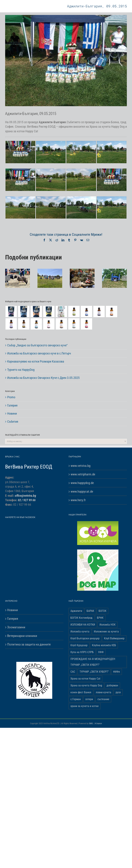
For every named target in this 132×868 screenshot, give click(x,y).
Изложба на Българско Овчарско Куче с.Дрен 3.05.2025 (43, 378)
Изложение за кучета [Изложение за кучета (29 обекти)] (106, 631)
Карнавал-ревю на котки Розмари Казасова (36, 361)
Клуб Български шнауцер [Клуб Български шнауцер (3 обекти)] (85, 638)
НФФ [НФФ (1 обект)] (101, 652)
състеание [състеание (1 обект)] (103, 699)
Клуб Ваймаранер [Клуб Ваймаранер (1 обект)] (114, 638)
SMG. (91, 724)
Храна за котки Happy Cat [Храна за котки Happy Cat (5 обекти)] (85, 679)
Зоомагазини (16, 627)
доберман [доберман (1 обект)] (112, 685)
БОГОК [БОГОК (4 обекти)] (103, 611)
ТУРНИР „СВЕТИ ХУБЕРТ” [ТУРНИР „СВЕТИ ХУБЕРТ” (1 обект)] (94, 672)
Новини (12, 414)
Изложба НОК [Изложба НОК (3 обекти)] (108, 625)
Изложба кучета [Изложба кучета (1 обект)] (80, 631)
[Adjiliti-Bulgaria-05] (66, 61)
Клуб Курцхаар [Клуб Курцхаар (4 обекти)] (79, 645)
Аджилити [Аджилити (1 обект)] (76, 611)
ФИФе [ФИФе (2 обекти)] (117, 672)
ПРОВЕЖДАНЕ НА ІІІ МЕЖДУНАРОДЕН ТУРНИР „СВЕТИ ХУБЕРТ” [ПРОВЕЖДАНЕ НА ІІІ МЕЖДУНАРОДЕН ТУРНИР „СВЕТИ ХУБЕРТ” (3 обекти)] (93, 662)
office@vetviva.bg (25, 496)
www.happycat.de (82, 491)
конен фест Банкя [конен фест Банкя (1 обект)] (81, 692)
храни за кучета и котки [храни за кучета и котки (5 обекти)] (84, 706)
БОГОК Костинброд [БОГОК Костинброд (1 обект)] (81, 618)
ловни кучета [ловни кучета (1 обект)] (103, 692)
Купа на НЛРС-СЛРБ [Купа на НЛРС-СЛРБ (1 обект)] (82, 652)
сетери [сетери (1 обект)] (89, 699)
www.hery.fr (78, 500)
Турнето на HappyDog (21, 370)
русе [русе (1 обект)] (118, 692)
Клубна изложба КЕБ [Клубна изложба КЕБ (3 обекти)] (104, 645)
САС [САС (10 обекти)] (73, 672)
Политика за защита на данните (29, 644)
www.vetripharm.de (83, 474)
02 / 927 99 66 (27, 500)
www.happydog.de (82, 483)
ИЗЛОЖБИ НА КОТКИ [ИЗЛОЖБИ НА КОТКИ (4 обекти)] (83, 625)
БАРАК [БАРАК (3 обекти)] (90, 611)
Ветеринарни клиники (22, 636)
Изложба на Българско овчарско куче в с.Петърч (39, 353)
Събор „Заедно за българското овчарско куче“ (37, 345)
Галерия (12, 405)
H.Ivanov (98, 724)
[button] (8, 278)
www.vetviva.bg (81, 466)
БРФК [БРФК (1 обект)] (100, 618)
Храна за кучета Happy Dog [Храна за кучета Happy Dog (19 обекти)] (86, 685)
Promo (11, 397)
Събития (13, 422)
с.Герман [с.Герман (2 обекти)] (76, 699)
